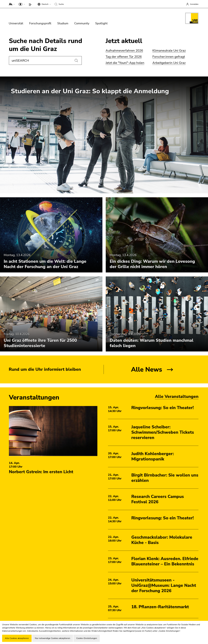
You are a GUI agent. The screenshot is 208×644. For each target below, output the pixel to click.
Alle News (147, 369)
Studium (63, 23)
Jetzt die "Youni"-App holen (125, 63)
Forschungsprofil (40, 23)
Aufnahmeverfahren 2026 (124, 51)
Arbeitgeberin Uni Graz (169, 63)
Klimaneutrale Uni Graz (169, 51)
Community (82, 23)
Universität (16, 23)
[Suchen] (76, 61)
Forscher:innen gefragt (169, 57)
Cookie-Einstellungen (87, 638)
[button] (11, 4)
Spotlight (101, 23)
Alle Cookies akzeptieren (17, 638)
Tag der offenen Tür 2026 (124, 57)
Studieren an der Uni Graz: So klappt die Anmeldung (90, 91)
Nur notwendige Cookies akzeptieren (53, 638)
